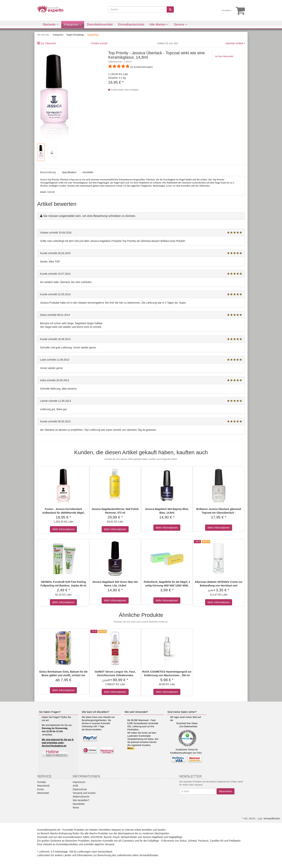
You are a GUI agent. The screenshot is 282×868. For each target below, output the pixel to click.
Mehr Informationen (63, 529)
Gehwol (192, 841)
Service (181, 24)
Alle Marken (159, 24)
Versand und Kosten (84, 793)
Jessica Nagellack (153, 837)
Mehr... (131, 748)
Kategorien (73, 24)
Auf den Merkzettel (224, 56)
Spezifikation (69, 172)
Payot (116, 837)
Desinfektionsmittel (100, 24)
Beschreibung (48, 172)
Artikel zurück (100, 43)
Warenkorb (43, 786)
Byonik (108, 837)
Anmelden (227, 10)
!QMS (86, 837)
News (76, 808)
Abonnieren (226, 791)
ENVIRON (97, 837)
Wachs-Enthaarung (61, 833)
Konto (41, 789)
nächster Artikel (235, 43)
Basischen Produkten (77, 841)
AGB (75, 786)
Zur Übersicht (48, 43)
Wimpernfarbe (129, 837)
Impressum (79, 782)
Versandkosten (272, 818)
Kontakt (41, 782)
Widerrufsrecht (81, 797)
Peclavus (203, 841)
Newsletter (79, 804)
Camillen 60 (217, 841)
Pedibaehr (235, 841)
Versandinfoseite (149, 855)
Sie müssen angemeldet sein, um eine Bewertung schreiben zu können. (90, 216)
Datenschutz (191, 726)
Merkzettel (43, 793)
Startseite (51, 24)
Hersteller (88, 172)
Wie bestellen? (81, 800)
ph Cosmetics (126, 841)
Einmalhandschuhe (131, 24)
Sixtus (183, 841)
